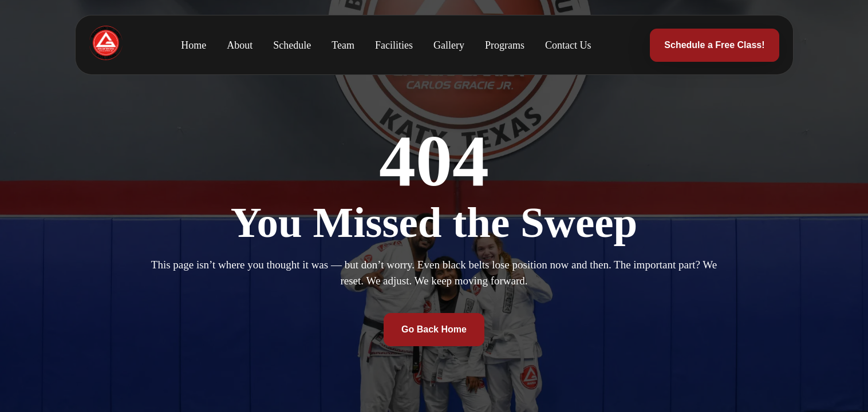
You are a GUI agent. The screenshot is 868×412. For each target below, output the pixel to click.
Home (194, 45)
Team (343, 45)
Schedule (292, 45)
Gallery (449, 45)
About (240, 45)
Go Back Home (434, 329)
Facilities (394, 45)
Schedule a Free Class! (714, 45)
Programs (505, 45)
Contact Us (568, 45)
